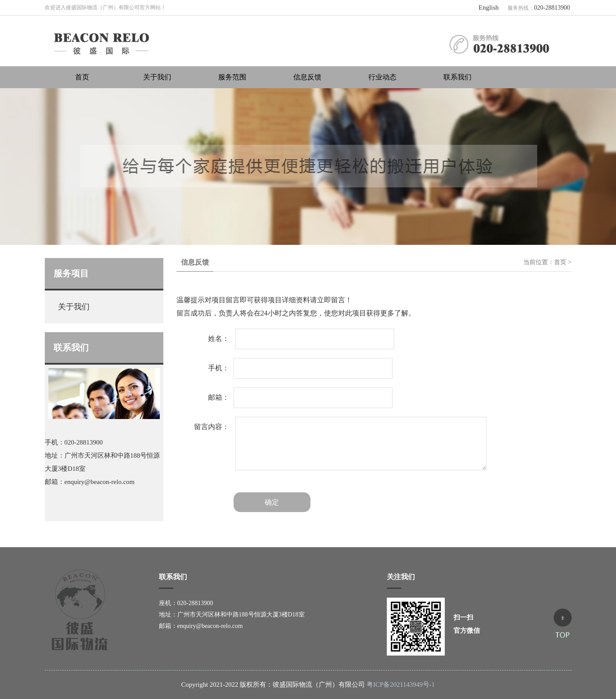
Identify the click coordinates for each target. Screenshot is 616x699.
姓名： (219, 339)
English (489, 7)
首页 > (563, 262)
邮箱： (219, 397)
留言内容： (212, 427)
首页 (82, 77)
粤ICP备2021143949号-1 (401, 685)
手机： (219, 368)
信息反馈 (307, 77)
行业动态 (382, 77)
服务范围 (232, 77)
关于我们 (157, 77)
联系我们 (457, 77)
